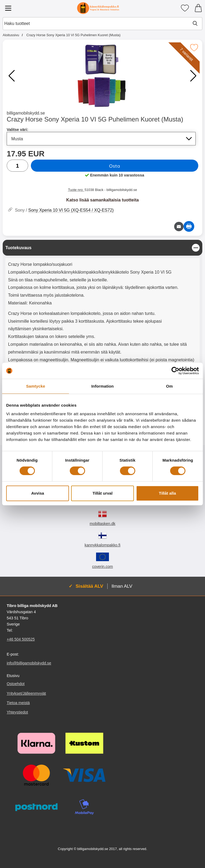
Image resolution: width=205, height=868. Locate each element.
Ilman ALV (122, 586)
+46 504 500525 (21, 639)
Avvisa (38, 493)
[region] (102, 248)
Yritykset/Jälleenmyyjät (26, 693)
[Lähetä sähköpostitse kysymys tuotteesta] (179, 227)
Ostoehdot (16, 684)
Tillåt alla (167, 493)
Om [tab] (169, 386)
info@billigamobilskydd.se (29, 663)
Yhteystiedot (17, 712)
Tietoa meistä (18, 703)
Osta (114, 166)
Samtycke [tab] (36, 386)
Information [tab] (102, 386)
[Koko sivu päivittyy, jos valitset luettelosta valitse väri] (101, 139)
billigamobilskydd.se (26, 113)
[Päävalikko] (8, 8)
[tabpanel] (102, 325)
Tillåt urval (103, 493)
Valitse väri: (17, 130)
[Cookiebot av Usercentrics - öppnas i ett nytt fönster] (175, 371)
